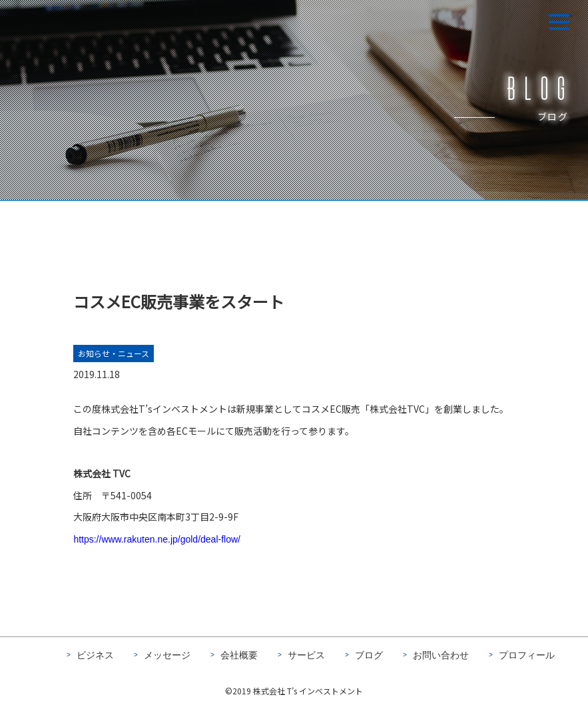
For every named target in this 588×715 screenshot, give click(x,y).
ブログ (369, 655)
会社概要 (239, 655)
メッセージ (167, 655)
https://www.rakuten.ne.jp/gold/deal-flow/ (157, 541)
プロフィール (527, 655)
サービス (306, 655)
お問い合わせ (441, 655)
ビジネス (95, 655)
